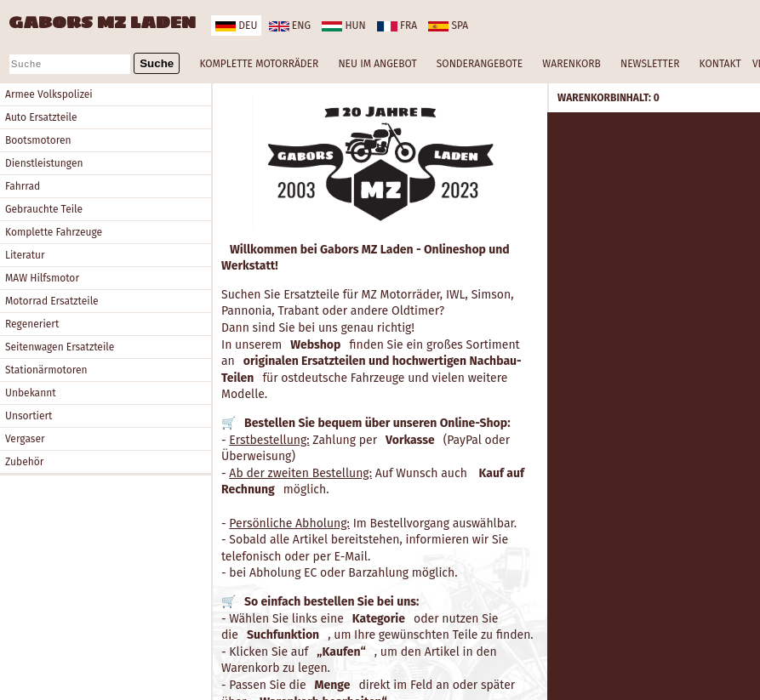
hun (343, 26)
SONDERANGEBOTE (480, 64)
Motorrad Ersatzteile (52, 301)
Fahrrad (23, 186)
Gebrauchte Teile (44, 209)
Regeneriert (32, 324)
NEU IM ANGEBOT (377, 64)
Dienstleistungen (44, 163)
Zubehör (24, 462)
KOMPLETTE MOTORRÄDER (259, 64)
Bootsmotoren (38, 140)
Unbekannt (31, 393)
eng (290, 26)
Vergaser (25, 439)
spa (448, 26)
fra (397, 26)
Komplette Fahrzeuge (54, 232)
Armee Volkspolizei (49, 94)
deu (236, 26)
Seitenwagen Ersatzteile (60, 347)
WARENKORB (571, 64)
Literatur (25, 255)
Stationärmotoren (46, 370)
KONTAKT (720, 64)
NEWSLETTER (650, 64)
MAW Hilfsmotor (42, 278)
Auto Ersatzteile (41, 117)
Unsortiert (29, 416)
